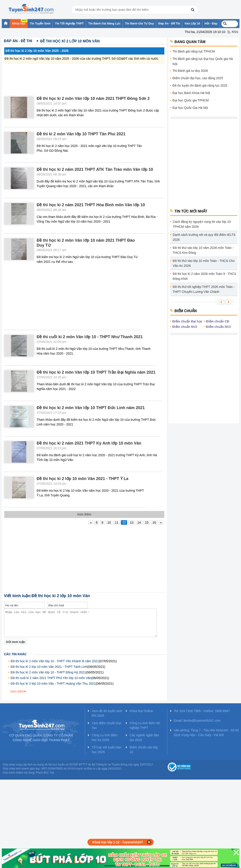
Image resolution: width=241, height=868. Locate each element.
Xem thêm (17, 691)
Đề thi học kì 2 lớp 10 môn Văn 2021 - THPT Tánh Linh (49, 667)
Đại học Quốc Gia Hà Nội (190, 108)
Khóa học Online (141, 711)
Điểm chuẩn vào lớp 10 (144, 750)
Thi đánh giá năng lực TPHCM (194, 51)
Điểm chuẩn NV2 (185, 327)
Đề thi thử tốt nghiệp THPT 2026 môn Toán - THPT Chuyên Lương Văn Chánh (204, 289)
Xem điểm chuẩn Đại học (106, 725)
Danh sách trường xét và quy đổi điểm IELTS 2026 (204, 237)
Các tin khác (15, 654)
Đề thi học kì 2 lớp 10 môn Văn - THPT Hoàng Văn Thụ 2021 (53, 684)
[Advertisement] (84, 75)
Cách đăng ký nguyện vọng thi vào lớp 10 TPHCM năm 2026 (202, 224)
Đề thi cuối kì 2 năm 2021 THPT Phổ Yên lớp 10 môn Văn (51, 678)
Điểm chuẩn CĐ (218, 321)
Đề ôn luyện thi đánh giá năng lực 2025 (200, 85)
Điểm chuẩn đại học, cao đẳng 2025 (198, 78)
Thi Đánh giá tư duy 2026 (190, 71)
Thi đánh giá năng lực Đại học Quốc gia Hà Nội (203, 61)
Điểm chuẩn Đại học (187, 321)
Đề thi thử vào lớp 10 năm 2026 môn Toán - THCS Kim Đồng (203, 250)
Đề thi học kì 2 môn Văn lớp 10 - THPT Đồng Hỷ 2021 (48, 672)
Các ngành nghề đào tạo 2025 (144, 738)
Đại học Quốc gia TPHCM (191, 100)
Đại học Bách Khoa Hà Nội (191, 93)
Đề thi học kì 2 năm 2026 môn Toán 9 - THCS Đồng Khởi (205, 276)
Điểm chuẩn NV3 (218, 327)
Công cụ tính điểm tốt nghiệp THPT (145, 725)
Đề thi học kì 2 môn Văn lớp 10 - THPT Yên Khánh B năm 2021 (55, 661)
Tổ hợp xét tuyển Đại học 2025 (106, 750)
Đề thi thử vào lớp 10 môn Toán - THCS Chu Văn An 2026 (204, 263)
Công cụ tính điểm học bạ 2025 (105, 738)
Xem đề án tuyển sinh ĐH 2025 (107, 713)
